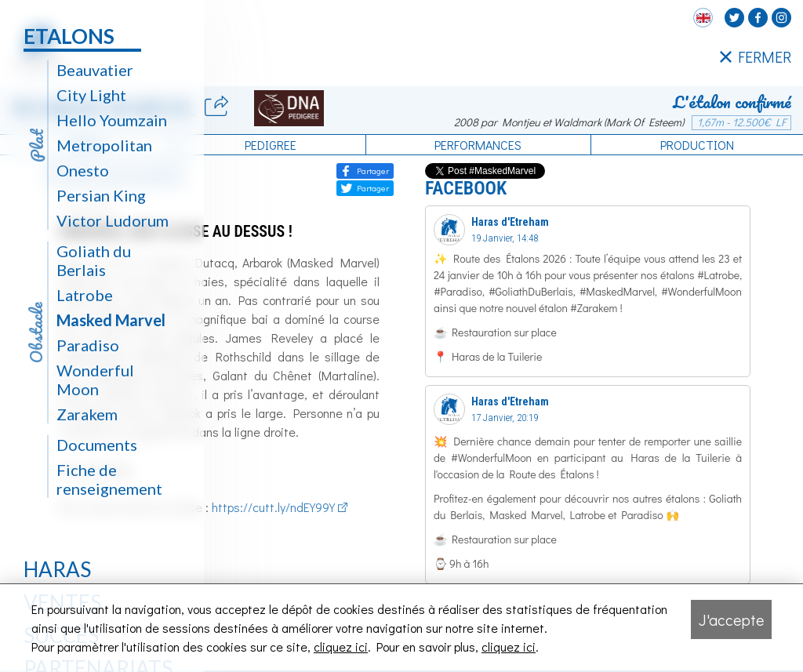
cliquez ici (341, 647)
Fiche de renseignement (109, 479)
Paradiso (88, 345)
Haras (57, 569)
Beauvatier (95, 70)
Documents (97, 445)
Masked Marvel (111, 320)
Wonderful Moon (95, 380)
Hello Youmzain (112, 120)
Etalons (69, 36)
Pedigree (271, 145)
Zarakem (87, 414)
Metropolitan (104, 145)
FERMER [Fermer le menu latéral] (756, 57)
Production (697, 145)
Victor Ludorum (113, 220)
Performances (478, 145)
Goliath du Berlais (94, 260)
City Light (91, 95)
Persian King (101, 195)
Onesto (83, 170)
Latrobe (85, 295)
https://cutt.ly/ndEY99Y (273, 507)
